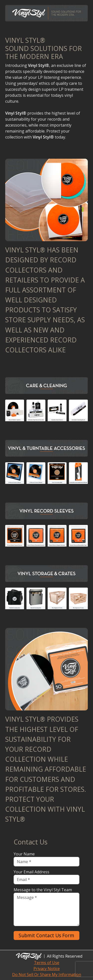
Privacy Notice (47, 969)
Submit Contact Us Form (46, 935)
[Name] (47, 862)
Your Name (24, 854)
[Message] (47, 909)
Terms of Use (47, 963)
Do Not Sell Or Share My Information (47, 975)
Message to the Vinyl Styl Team (43, 890)
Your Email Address (31, 872)
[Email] (47, 880)
